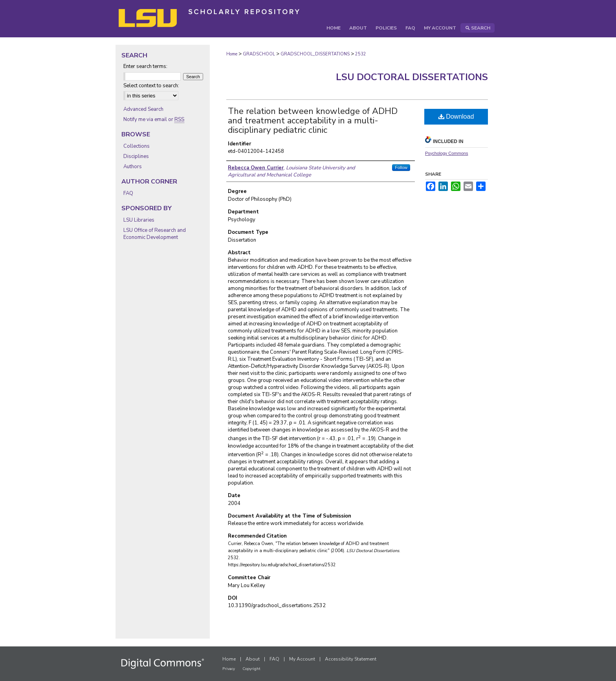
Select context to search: (151, 86)
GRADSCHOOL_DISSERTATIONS (315, 54)
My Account (302, 659)
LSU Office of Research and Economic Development (155, 234)
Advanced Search (143, 109)
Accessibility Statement (351, 659)
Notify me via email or (154, 119)
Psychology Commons (446, 153)
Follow (401, 167)
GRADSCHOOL (259, 54)
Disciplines (136, 156)
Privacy (229, 669)
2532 (361, 54)
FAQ (128, 193)
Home (232, 54)
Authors (133, 167)
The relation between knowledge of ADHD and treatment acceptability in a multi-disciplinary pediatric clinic (313, 121)
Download (456, 117)
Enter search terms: (145, 66)
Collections (137, 146)
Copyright (251, 669)
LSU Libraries (139, 220)
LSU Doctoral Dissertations (412, 77)
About (253, 659)
